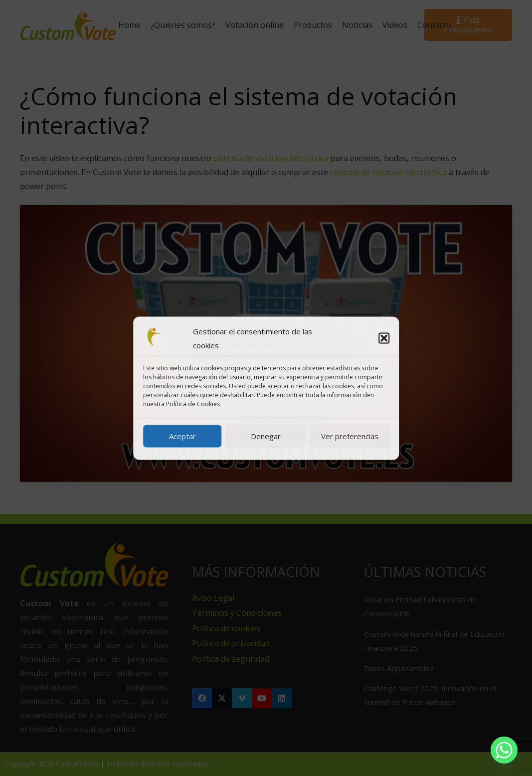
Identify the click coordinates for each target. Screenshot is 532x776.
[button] (384, 338)
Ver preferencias (350, 436)
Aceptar (182, 436)
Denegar (266, 436)
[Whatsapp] (504, 750)
